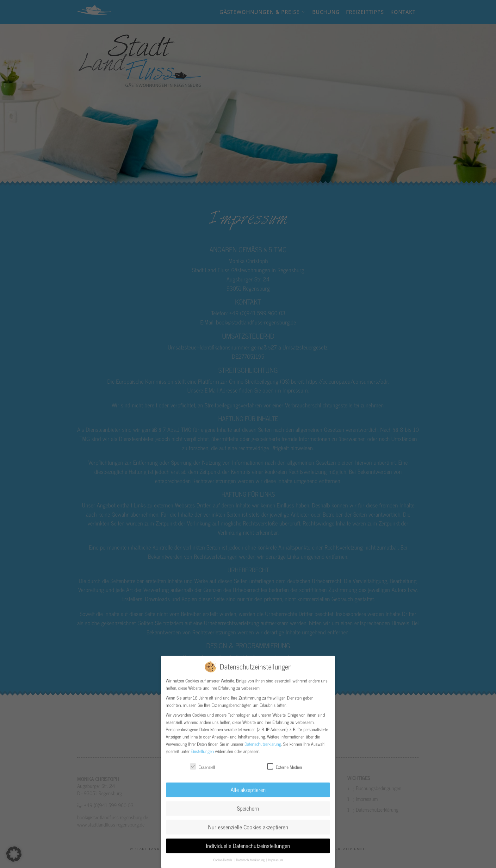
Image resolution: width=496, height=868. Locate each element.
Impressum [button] (276, 855)
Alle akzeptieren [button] (248, 785)
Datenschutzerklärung (263, 739)
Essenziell (202, 761)
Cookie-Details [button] (223, 855)
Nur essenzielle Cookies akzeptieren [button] (248, 822)
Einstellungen (202, 746)
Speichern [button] (248, 803)
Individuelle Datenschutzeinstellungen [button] (248, 841)
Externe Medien (285, 761)
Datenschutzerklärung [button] (251, 855)
